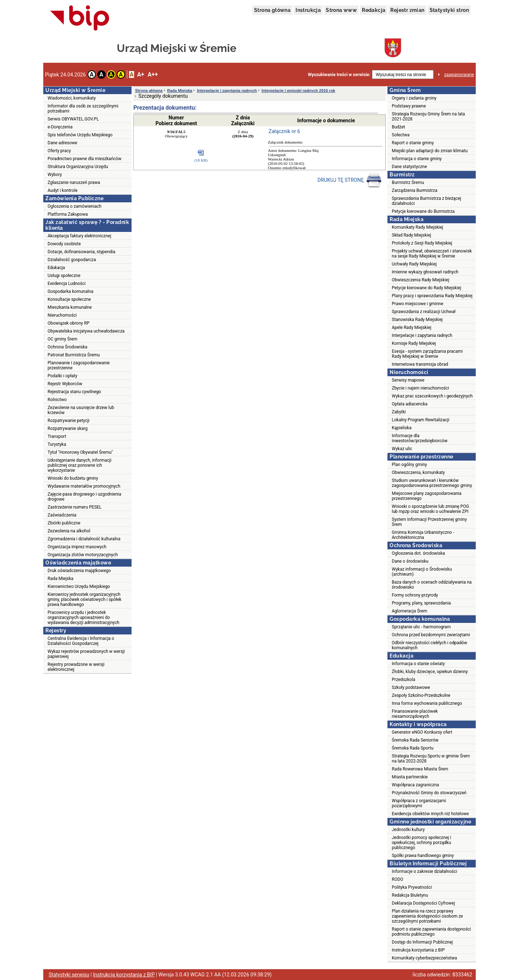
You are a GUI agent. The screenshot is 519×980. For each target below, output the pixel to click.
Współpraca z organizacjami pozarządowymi (419, 803)
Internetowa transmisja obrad (420, 364)
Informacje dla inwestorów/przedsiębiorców (420, 438)
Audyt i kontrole (63, 190)
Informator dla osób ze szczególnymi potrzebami (83, 109)
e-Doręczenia (60, 127)
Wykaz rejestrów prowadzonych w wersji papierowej (86, 654)
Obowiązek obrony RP (68, 323)
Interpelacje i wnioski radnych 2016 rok (298, 91)
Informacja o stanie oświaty (418, 664)
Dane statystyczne (409, 167)
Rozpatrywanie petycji (68, 421)
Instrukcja (308, 10)
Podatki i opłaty (62, 376)
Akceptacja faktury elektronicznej (79, 236)
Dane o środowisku (410, 561)
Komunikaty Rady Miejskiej (418, 227)
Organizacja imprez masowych (77, 547)
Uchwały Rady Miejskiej (414, 264)
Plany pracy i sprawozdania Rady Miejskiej (432, 296)
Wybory (55, 175)
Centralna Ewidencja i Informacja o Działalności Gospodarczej (81, 641)
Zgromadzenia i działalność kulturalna (84, 539)
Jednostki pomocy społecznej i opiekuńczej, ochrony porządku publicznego (422, 843)
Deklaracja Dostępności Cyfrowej (423, 903)
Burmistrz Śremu (408, 183)
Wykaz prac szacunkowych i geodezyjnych (432, 396)
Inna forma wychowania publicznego (427, 703)
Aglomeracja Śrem (409, 611)
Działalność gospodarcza (72, 260)
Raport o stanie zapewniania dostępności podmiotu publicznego (431, 932)
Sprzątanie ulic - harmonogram (421, 627)
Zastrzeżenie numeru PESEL (75, 507)
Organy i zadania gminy (414, 98)
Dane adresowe (62, 143)
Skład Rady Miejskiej (411, 235)
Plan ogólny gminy (409, 465)
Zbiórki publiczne (64, 523)
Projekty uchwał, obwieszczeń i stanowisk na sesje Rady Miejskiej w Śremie (432, 254)
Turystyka (57, 444)
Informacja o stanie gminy (417, 159)
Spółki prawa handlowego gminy (423, 856)
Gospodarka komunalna (70, 291)
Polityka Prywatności (412, 887)
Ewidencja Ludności (67, 284)
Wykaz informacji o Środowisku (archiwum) (422, 572)
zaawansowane (459, 75)
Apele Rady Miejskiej (412, 328)
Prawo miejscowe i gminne (418, 304)
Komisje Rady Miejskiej (414, 343)
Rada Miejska (61, 579)
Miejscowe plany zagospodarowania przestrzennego (427, 496)
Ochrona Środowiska (67, 347)
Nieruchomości (62, 315)
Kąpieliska (402, 428)
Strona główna (272, 10)
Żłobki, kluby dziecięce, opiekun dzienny (430, 672)
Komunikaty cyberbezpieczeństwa (424, 958)
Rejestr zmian (407, 10)
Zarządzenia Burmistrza (415, 190)
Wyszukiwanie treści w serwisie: (339, 75)
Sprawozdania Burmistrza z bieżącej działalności (426, 201)
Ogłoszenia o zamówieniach (74, 206)
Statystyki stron (449, 10)
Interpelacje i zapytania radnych (227, 91)
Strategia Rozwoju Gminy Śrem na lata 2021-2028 (428, 117)
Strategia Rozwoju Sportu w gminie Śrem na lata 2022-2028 (431, 759)
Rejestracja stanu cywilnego (74, 392)
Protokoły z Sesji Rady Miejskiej (422, 243)
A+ (140, 74)
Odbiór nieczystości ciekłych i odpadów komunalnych (429, 645)
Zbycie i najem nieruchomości (420, 388)
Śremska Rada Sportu (413, 748)
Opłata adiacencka (410, 404)
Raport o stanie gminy (413, 143)
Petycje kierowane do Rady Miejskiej (427, 288)
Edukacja (56, 268)
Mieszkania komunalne (70, 307)
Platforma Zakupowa (68, 214)
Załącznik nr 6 (284, 131)
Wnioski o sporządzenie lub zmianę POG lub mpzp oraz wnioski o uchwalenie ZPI (430, 509)
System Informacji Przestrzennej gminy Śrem (429, 522)
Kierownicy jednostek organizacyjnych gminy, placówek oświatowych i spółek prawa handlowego (85, 599)
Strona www (341, 10)
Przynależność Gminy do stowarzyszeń (429, 793)
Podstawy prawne (409, 106)
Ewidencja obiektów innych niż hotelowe (430, 814)
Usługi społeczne (64, 276)
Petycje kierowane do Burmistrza (423, 211)
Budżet (398, 127)
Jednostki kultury (408, 830)
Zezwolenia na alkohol (69, 531)
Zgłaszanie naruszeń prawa (74, 183)
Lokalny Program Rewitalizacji (421, 420)
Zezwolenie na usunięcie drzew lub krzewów (81, 410)
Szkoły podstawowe (411, 687)
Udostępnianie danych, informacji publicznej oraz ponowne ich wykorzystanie (79, 465)
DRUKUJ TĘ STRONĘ (350, 180)
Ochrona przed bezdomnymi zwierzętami (431, 635)
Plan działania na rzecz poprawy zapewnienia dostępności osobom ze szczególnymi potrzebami (427, 916)
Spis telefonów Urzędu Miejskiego (80, 135)
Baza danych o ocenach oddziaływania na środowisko (432, 585)
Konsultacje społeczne (69, 299)
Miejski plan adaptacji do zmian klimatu (430, 151)
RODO (398, 879)
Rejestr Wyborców (65, 384)
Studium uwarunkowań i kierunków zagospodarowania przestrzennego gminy (432, 483)
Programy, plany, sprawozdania (421, 603)
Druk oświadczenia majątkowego (79, 571)
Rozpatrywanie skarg (68, 429)
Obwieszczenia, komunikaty (418, 473)
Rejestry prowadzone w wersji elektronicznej (76, 667)
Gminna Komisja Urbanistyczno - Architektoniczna (423, 535)
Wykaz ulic (402, 449)
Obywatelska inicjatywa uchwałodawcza (86, 331)
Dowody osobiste (64, 244)
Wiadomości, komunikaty (72, 98)
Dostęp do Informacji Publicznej (422, 942)
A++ (153, 74)
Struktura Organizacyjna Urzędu (78, 167)
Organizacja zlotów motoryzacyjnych (83, 555)
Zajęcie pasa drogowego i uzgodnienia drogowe (84, 497)
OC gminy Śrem (62, 339)
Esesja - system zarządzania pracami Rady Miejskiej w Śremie (427, 354)
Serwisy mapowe (408, 380)
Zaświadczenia (62, 515)
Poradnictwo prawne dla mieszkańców (85, 159)
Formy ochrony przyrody (415, 595)
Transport (57, 436)
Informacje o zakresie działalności (424, 871)
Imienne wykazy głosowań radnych (425, 272)
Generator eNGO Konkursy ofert (422, 732)
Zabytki (399, 412)
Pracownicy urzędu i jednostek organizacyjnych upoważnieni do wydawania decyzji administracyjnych (83, 618)
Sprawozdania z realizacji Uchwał (424, 312)
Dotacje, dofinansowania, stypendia (81, 252)
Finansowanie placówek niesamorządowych (415, 714)
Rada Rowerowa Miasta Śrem (420, 769)
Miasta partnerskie (410, 777)
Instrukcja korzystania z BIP (418, 950)
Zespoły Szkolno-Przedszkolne (421, 695)
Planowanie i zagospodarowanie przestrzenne (79, 365)
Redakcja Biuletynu (410, 895)
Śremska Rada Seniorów (415, 740)
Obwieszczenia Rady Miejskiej (420, 280)
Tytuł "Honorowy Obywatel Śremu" (80, 452)
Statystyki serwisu (69, 975)
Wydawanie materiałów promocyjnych (84, 486)
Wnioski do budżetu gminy (73, 478)
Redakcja (374, 10)
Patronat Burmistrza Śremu (74, 355)
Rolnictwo (57, 400)
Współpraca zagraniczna (415, 785)
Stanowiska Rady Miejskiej (417, 320)
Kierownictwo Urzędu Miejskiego (79, 586)
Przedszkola (403, 680)
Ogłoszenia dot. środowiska (418, 553)
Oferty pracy (59, 151)
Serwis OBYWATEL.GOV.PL (73, 119)
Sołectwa (401, 135)
